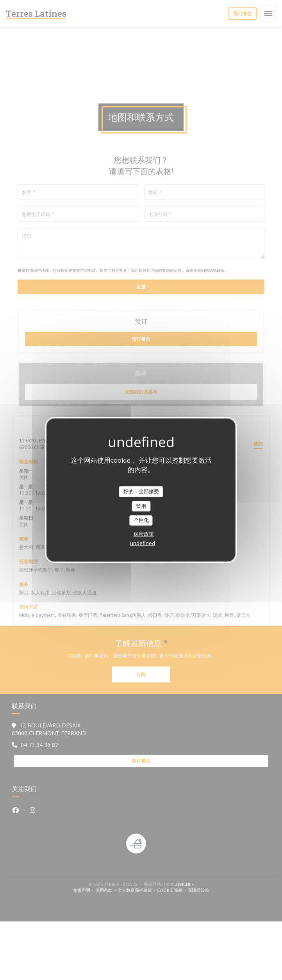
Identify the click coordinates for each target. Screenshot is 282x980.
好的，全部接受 (141, 491)
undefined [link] (143, 543)
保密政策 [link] (144, 534)
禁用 (141, 506)
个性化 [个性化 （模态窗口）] (141, 520)
